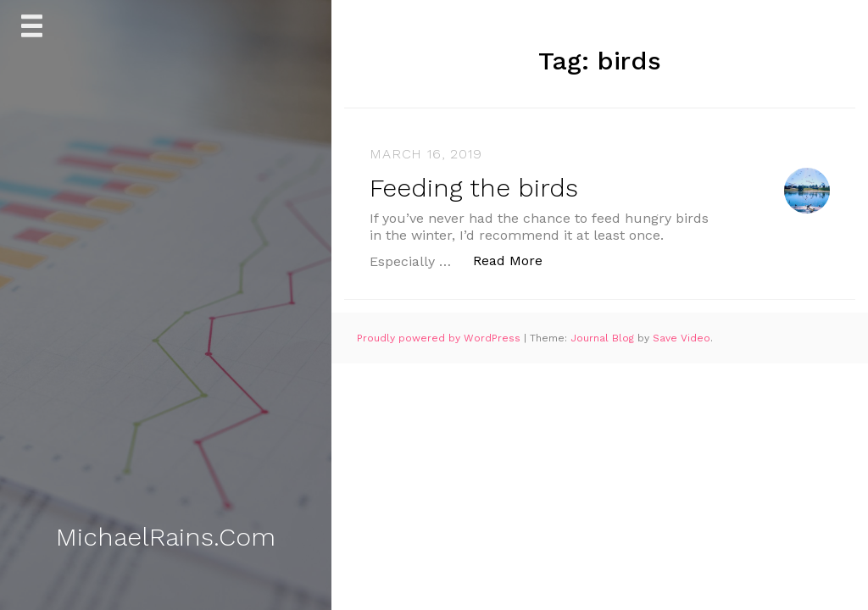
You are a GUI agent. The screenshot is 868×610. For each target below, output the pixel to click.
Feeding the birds (474, 188)
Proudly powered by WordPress (440, 338)
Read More (517, 260)
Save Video (682, 338)
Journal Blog (604, 338)
